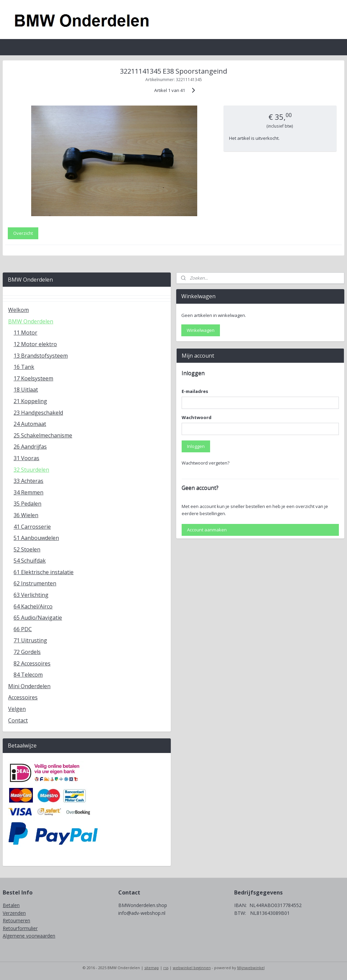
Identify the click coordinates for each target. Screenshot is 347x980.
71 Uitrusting (30, 640)
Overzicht (23, 233)
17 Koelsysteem (33, 378)
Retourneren (16, 920)
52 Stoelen (27, 549)
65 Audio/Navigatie (38, 618)
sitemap (152, 968)
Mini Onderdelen (29, 686)
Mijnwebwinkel (251, 968)
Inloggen (196, 446)
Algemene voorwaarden (29, 936)
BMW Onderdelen (31, 321)
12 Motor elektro (35, 344)
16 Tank (24, 367)
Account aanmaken (207, 530)
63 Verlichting (31, 595)
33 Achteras (28, 481)
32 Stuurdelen (31, 470)
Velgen (17, 709)
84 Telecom (28, 675)
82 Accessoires (32, 663)
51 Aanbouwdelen (36, 538)
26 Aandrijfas (30, 447)
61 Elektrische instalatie (44, 572)
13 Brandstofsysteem (41, 356)
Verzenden (14, 913)
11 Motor (25, 333)
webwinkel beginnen (192, 968)
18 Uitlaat (26, 390)
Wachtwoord (197, 417)
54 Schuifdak (30, 561)
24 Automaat (30, 424)
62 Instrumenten (35, 583)
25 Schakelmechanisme (43, 435)
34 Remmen (28, 492)
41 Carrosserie (32, 527)
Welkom (18, 310)
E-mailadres (195, 391)
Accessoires (23, 697)
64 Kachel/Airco (33, 606)
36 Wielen (26, 515)
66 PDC (23, 629)
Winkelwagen (201, 330)
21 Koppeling (30, 401)
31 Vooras (26, 458)
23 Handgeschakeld (38, 413)
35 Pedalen (27, 504)
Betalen (11, 905)
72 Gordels (27, 652)
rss (166, 968)
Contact (18, 720)
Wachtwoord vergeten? (206, 463)
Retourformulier (20, 928)
